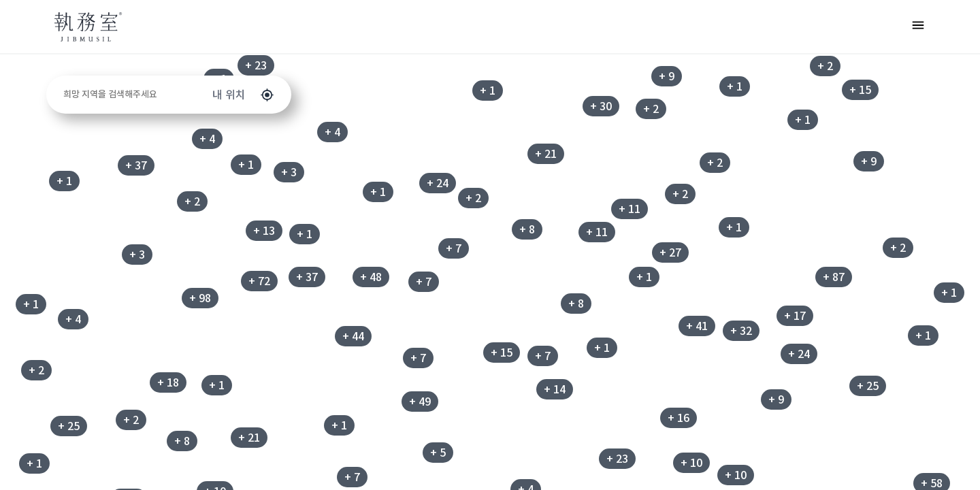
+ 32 (741, 331)
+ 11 (630, 209)
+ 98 (200, 298)
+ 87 (834, 277)
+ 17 (795, 316)
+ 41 (697, 326)
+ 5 (438, 453)
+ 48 (371, 277)
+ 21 (546, 154)
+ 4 (207, 139)
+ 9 (776, 399)
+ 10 (736, 475)
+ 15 (502, 353)
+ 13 (264, 231)
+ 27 (670, 252)
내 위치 (243, 95)
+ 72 (259, 281)
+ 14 (555, 389)
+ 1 (488, 91)
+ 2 (36, 370)
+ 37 (136, 165)
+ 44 (353, 336)
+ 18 (168, 382)
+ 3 (137, 255)
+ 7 (454, 248)
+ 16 (679, 418)
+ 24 (438, 183)
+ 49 (420, 402)
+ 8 (576, 304)
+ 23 (256, 65)
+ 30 (601, 106)
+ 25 (69, 426)
